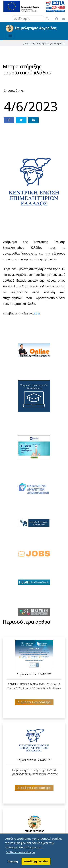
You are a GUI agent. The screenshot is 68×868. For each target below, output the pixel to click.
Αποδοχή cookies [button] (36, 861)
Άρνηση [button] (13, 861)
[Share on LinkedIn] (34, 120)
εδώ (37, 313)
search (7, 18)
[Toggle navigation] (10, 35)
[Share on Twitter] (21, 120)
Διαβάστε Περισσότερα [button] (34, 702)
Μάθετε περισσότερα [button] (20, 852)
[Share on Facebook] (9, 120)
